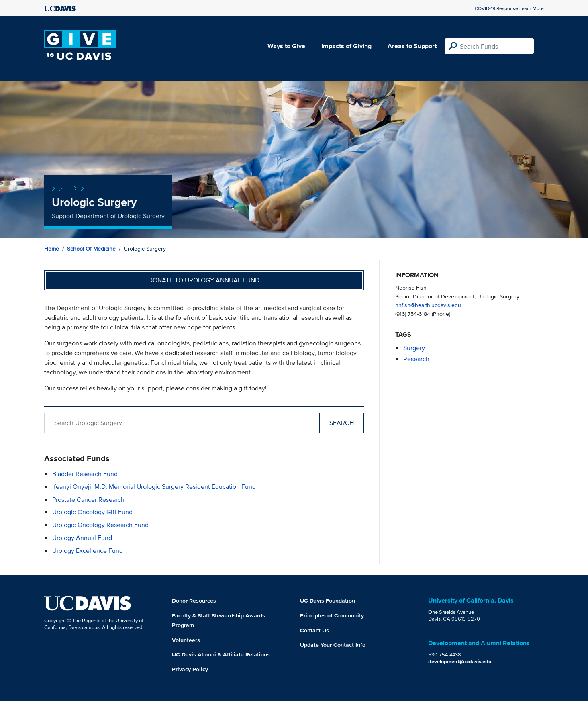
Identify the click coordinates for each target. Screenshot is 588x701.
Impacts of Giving (346, 46)
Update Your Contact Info (333, 645)
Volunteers (186, 640)
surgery (414, 348)
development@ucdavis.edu (460, 661)
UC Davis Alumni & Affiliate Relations (221, 654)
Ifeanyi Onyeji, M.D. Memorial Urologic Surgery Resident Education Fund (154, 487)
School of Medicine (91, 249)
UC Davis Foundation (328, 601)
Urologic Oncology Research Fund (100, 525)
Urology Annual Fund (82, 538)
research (416, 359)
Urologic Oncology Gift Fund (92, 512)
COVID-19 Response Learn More (509, 8)
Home (52, 249)
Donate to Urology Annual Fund (204, 280)
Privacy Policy (190, 669)
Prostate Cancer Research (88, 500)
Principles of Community (332, 615)
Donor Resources (194, 601)
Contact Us (314, 630)
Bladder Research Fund (85, 474)
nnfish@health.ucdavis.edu (428, 305)
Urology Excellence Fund (88, 551)
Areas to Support (412, 46)
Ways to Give (286, 46)
